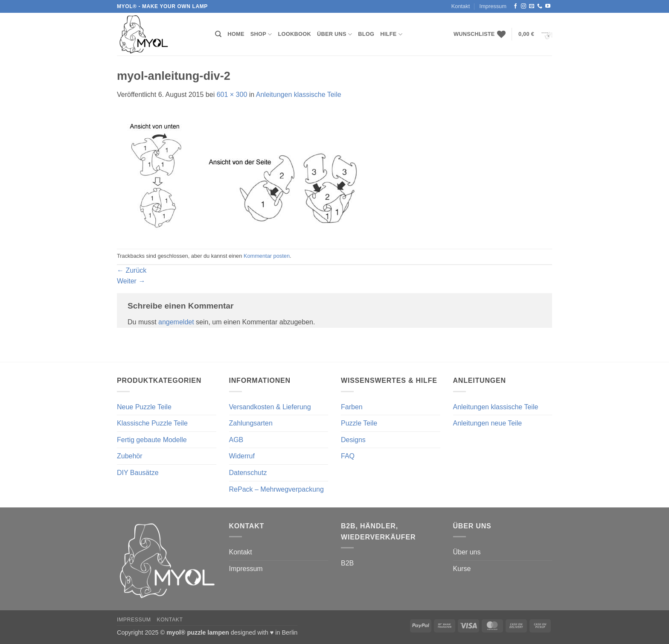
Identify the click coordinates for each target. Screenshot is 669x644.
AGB (236, 440)
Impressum (493, 6)
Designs (353, 440)
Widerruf (242, 456)
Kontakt (461, 6)
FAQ (348, 456)
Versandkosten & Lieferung (270, 407)
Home (236, 34)
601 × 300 (232, 95)
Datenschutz (248, 473)
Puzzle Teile (359, 423)
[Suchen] (218, 34)
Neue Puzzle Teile (144, 407)
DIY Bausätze (138, 473)
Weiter (131, 281)
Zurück (132, 270)
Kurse (462, 569)
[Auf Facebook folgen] (515, 6)
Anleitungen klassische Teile (299, 95)
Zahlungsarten (251, 423)
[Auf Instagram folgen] (524, 6)
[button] (535, 34)
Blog (366, 34)
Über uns (334, 34)
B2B (347, 563)
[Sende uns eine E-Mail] (532, 6)
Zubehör (130, 456)
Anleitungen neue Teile (488, 423)
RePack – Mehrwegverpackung (276, 489)
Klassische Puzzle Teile (152, 423)
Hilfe (391, 34)
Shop (261, 34)
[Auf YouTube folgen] (548, 6)
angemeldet (176, 322)
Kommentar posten (267, 256)
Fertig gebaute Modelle (152, 440)
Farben (352, 407)
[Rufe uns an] (540, 6)
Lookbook (295, 34)
